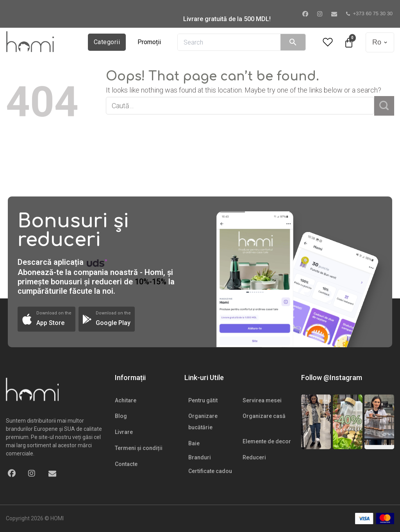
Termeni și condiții (139, 448)
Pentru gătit (203, 400)
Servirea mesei (262, 400)
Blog (121, 416)
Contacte (126, 464)
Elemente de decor (267, 441)
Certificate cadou (210, 471)
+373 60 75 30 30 (370, 13)
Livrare (124, 432)
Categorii (107, 42)
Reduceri (254, 457)
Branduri (200, 457)
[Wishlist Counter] (328, 42)
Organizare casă (264, 416)
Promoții (149, 42)
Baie (194, 443)
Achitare (126, 400)
